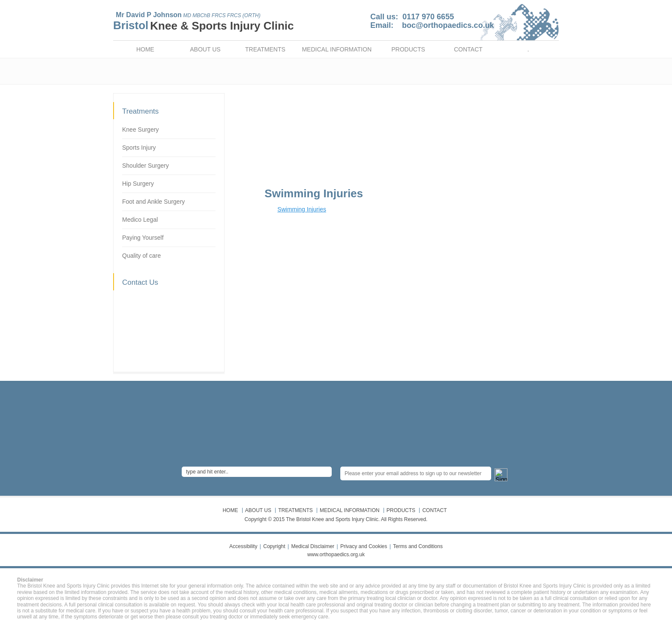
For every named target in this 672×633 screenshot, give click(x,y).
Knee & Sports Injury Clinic (222, 26)
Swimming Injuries (302, 209)
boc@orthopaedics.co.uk (448, 25)
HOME (145, 49)
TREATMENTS (265, 49)
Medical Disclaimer (313, 546)
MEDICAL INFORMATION (337, 49)
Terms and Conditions (418, 546)
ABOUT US (205, 49)
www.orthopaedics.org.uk (336, 555)
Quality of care (141, 256)
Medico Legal (140, 220)
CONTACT (468, 49)
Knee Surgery (141, 130)
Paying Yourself (143, 238)
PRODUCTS (408, 49)
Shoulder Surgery (145, 166)
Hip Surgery (138, 184)
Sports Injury (139, 148)
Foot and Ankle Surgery (153, 202)
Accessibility (243, 546)
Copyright (274, 546)
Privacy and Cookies (364, 546)
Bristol (131, 25)
